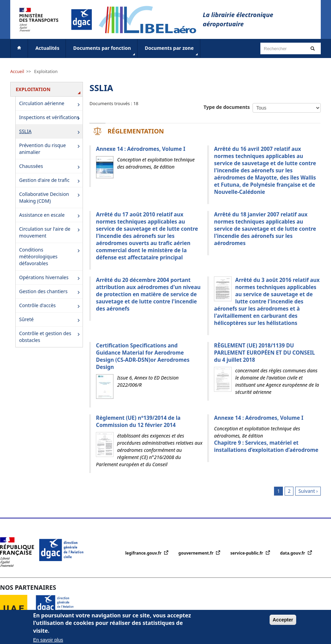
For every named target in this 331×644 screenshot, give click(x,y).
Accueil (17, 71)
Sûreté (51, 320)
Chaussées (51, 167)
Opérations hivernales (51, 278)
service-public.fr (247, 553)
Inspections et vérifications (51, 118)
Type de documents (227, 107)
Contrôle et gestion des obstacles (51, 337)
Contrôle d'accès (51, 306)
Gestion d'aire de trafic (51, 181)
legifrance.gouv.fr (144, 553)
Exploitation (46, 71)
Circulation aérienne (51, 104)
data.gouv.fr (293, 553)
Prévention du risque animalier (51, 149)
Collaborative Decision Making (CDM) (51, 197)
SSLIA (51, 132)
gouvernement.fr (197, 553)
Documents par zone (172, 51)
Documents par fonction (105, 51)
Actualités (47, 48)
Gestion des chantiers (51, 292)
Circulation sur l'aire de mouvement (51, 232)
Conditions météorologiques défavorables (51, 256)
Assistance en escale (51, 216)
